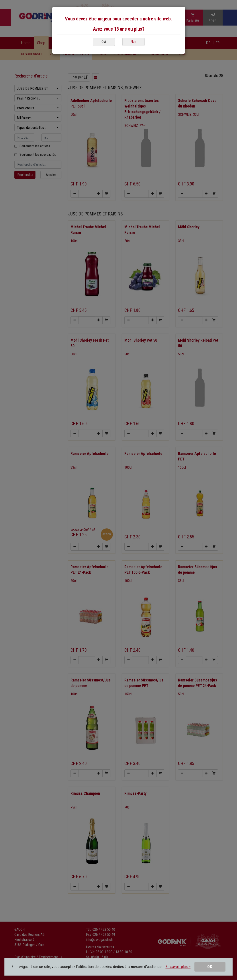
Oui (104, 42)
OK (210, 967)
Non (133, 42)
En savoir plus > (178, 967)
